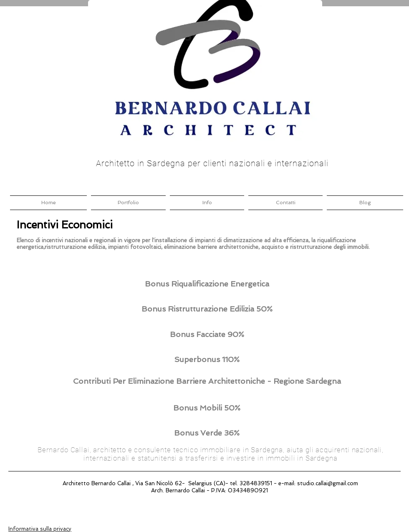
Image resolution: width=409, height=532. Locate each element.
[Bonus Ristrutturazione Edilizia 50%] (207, 309)
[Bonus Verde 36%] (207, 433)
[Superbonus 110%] (207, 359)
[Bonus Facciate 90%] (207, 334)
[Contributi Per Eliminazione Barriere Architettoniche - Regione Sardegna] (207, 381)
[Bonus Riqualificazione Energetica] (207, 284)
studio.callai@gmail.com (328, 483)
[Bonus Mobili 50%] (207, 408)
